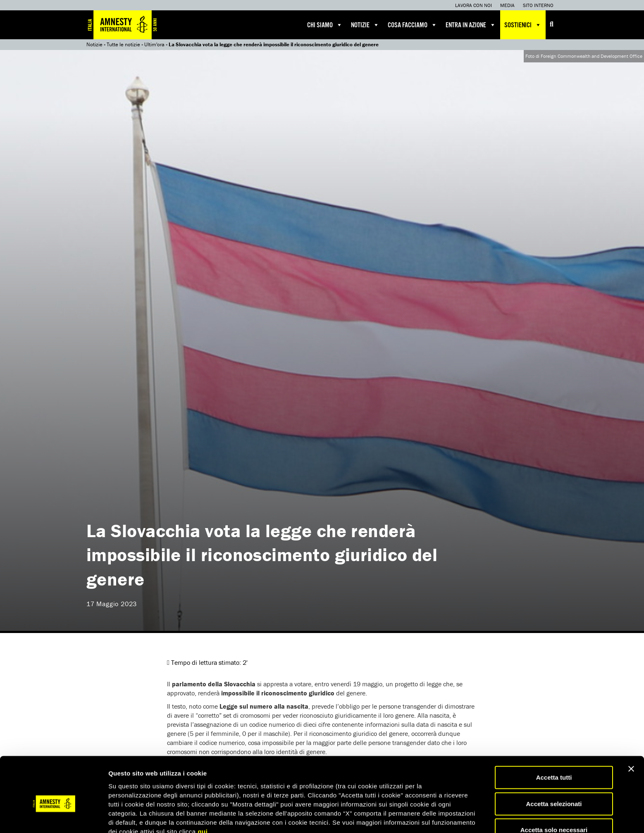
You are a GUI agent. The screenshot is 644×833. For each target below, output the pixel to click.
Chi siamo (325, 25)
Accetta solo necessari (554, 789)
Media (507, 5)
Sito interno (538, 5)
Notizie (365, 25)
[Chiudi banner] (631, 728)
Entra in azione (471, 25)
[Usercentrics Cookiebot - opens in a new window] (54, 817)
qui (203, 790)
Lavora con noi (473, 5)
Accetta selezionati (554, 763)
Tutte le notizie (123, 44)
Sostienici (523, 25)
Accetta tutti (554, 737)
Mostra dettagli (435, 817)
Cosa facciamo (413, 25)
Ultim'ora (154, 44)
